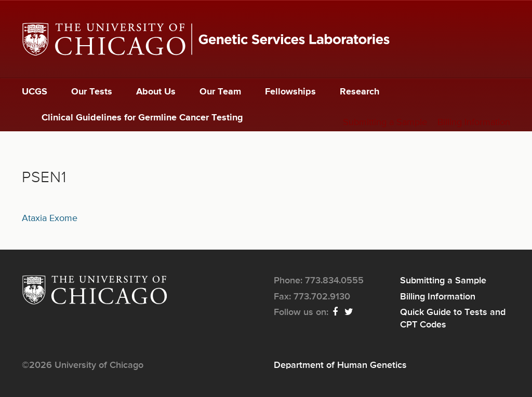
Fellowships (290, 92)
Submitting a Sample (385, 122)
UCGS (35, 92)
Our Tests (92, 92)
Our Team (220, 92)
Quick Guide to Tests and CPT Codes (453, 319)
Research (360, 92)
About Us (156, 92)
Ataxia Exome (50, 218)
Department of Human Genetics (340, 365)
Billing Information (474, 122)
